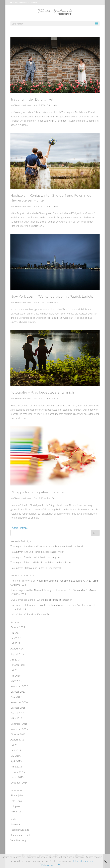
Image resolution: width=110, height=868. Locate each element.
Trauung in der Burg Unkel (32, 99)
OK (60, 865)
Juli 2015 (15, 745)
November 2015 (19, 729)
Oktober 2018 (18, 665)
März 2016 (16, 718)
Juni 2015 (16, 750)
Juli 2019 (15, 660)
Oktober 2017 (18, 692)
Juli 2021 (15, 643)
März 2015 (16, 767)
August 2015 (17, 740)
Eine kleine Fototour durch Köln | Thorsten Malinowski (39, 605)
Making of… (17, 812)
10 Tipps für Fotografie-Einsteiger (38, 492)
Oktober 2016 (18, 708)
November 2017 (19, 686)
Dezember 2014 (19, 783)
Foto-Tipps (52, 498)
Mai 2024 (16, 633)
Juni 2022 (16, 638)
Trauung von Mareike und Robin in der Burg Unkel (36, 557)
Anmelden (16, 824)
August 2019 (17, 654)
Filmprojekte (17, 795)
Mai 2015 (16, 756)
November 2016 (19, 702)
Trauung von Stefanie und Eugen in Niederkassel (36, 568)
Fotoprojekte (53, 105)
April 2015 (16, 761)
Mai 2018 (16, 676)
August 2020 (17, 649)
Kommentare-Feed (20, 835)
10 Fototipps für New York (37, 614)
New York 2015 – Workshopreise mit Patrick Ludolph (53, 296)
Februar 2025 (18, 627)
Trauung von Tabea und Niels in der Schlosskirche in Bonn (41, 562)
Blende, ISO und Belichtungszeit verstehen (50, 600)
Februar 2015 (18, 772)
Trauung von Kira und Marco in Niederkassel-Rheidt (37, 552)
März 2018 (16, 681)
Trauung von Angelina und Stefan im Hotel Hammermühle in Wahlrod (47, 546)
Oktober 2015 (18, 734)
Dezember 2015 (19, 724)
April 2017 (16, 697)
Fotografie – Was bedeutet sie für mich (42, 392)
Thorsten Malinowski (23, 105)
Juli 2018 (15, 670)
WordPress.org (18, 840)
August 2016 (17, 713)
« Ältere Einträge (19, 528)
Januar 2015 (17, 777)
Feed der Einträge (20, 830)
